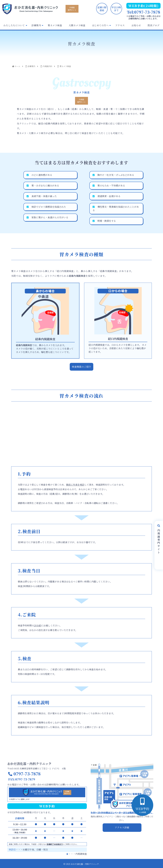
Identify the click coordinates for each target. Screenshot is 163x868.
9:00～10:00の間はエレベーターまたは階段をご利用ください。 (122, 813)
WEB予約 (142, 810)
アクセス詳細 (122, 827)
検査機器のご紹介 (81, 367)
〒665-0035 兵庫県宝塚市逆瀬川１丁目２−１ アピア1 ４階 (37, 768)
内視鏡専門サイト (72, 9)
